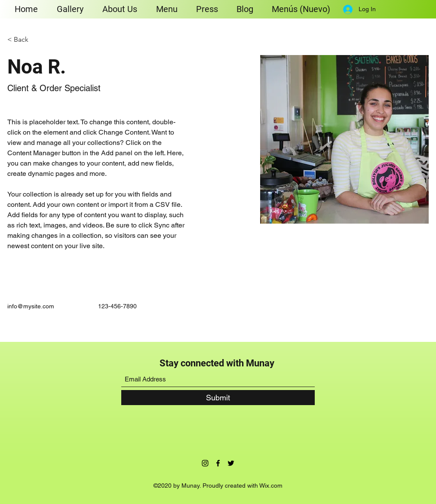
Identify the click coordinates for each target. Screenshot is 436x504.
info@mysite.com (31, 306)
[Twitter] (231, 463)
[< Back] (24, 40)
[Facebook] (218, 463)
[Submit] (218, 398)
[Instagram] (205, 463)
